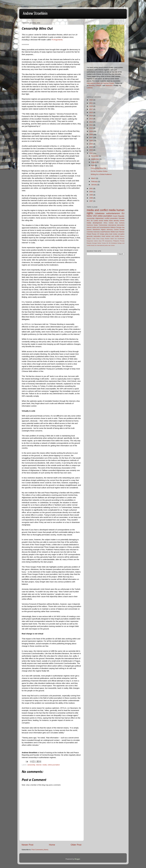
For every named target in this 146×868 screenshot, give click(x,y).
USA (95, 216)
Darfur (89, 216)
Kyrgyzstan (90, 241)
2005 (91, 144)
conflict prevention (111, 218)
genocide (90, 236)
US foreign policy (103, 234)
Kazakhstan (121, 239)
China (98, 239)
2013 (91, 119)
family (93, 245)
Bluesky (92, 85)
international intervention (116, 225)
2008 (91, 134)
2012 (91, 122)
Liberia (96, 241)
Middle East (114, 232)
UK (107, 243)
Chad (94, 239)
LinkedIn (99, 85)
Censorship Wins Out (98, 168)
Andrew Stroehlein (35, 14)
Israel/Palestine (105, 232)
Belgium (89, 239)
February (95, 181)
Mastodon (109, 85)
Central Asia (113, 223)
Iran (116, 239)
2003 (91, 150)
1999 (91, 195)
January (94, 185)
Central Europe (119, 230)
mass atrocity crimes (117, 221)
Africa (105, 223)
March (94, 178)
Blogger (77, 859)
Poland (89, 234)
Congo (102, 239)
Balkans (113, 227)
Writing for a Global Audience (101, 174)
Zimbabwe (114, 243)
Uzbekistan (100, 213)
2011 (91, 125)
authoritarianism (113, 213)
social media (103, 221)
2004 (91, 147)
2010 (91, 128)
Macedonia (96, 230)
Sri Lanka (94, 221)
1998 (91, 198)
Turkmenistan (103, 225)
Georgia (119, 227)
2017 (91, 109)
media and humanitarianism (101, 227)
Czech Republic (119, 216)
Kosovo (89, 230)
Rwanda (89, 243)
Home (52, 845)
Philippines (116, 241)
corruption (121, 234)
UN (110, 243)
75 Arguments (57, 40)
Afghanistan (99, 218)
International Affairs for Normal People (100, 83)
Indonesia (97, 232)
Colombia (90, 232)
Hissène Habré (109, 239)
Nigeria (103, 230)
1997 (91, 201)
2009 (91, 131)
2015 (91, 113)
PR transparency (107, 241)
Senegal (94, 243)
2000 (91, 192)
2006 (91, 141)
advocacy (110, 230)
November (95, 156)
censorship (31, 765)
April (93, 165)
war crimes (111, 245)
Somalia (121, 218)
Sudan (96, 225)
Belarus (122, 236)
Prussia (122, 241)
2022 (91, 100)
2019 (91, 106)
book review (113, 234)
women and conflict (113, 236)
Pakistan (122, 232)
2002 (91, 153)
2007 (91, 138)
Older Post (76, 845)
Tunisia (104, 243)
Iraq (123, 227)
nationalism (97, 236)
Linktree (90, 88)
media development (94, 223)
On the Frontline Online (99, 171)
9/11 (88, 221)
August (94, 162)
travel (103, 236)
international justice (103, 245)
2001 (91, 189)
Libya (100, 241)
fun (96, 245)
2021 (91, 103)
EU (123, 213)
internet (39, 765)
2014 (91, 116)
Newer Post (27, 845)
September (95, 159)
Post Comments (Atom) (40, 850)
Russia (94, 234)
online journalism (54, 765)
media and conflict (97, 210)
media (45, 765)
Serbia (99, 243)
